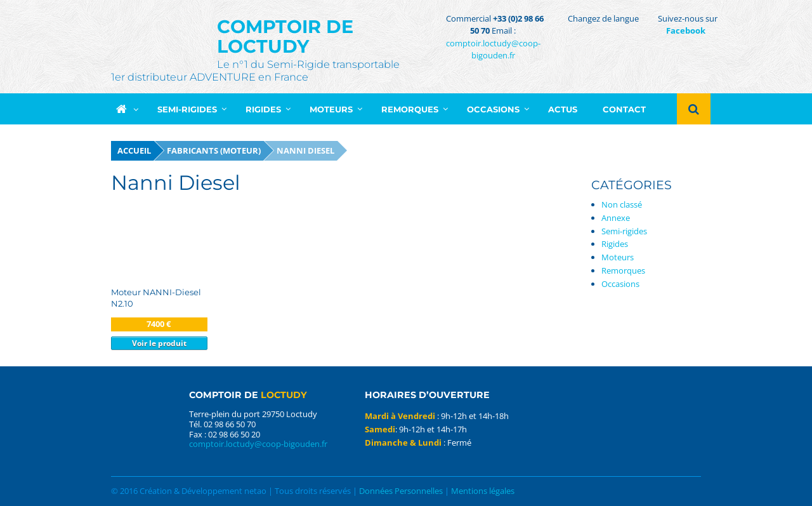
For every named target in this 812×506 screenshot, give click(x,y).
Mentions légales (483, 491)
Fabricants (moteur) (214, 150)
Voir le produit (159, 343)
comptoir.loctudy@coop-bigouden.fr (493, 50)
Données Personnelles (401, 491)
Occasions (620, 284)
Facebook (686, 30)
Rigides (615, 244)
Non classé (622, 204)
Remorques (623, 270)
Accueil (134, 150)
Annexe (616, 218)
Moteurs (618, 257)
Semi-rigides (624, 231)
